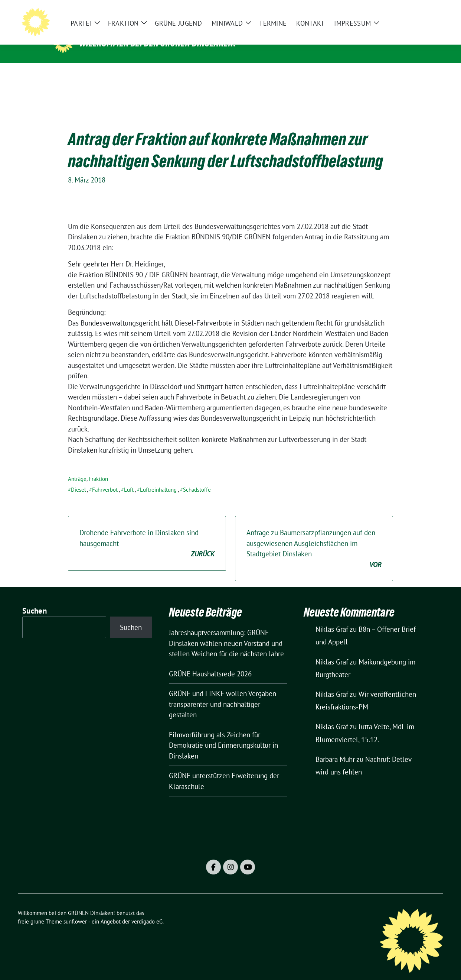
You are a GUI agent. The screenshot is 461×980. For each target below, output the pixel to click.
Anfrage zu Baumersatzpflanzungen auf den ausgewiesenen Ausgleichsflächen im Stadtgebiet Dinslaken (314, 537)
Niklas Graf (332, 618)
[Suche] (419, 11)
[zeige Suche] (430, 11)
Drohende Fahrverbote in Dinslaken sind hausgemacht (147, 532)
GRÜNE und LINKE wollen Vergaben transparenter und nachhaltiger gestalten (223, 693)
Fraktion (98, 467)
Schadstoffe (197, 478)
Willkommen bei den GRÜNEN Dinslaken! (158, 43)
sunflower (75, 910)
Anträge (77, 467)
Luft (129, 478)
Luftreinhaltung (158, 478)
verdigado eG (147, 910)
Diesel (78, 478)
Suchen (35, 599)
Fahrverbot (105, 478)
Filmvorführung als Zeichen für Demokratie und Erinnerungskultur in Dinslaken (223, 734)
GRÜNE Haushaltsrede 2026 (210, 662)
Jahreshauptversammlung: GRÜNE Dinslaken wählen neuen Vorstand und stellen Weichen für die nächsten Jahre (226, 632)
